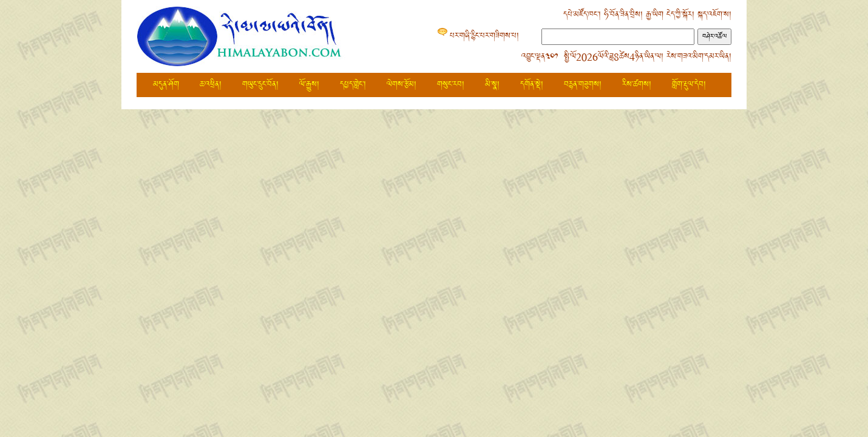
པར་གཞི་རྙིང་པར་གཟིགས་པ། (484, 36)
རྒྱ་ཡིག (655, 15)
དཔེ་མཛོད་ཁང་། (582, 15)
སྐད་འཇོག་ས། (714, 15)
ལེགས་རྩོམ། (402, 85)
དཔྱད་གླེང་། (353, 85)
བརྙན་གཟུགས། (583, 85)
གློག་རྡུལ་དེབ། (689, 85)
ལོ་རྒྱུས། (309, 85)
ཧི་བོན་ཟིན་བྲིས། (623, 15)
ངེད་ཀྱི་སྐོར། (680, 15)
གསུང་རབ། (451, 85)
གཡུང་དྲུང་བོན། (260, 85)
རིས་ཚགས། (637, 85)
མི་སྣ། (492, 85)
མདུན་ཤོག (166, 85)
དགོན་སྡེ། (532, 85)
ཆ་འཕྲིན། (211, 85)
